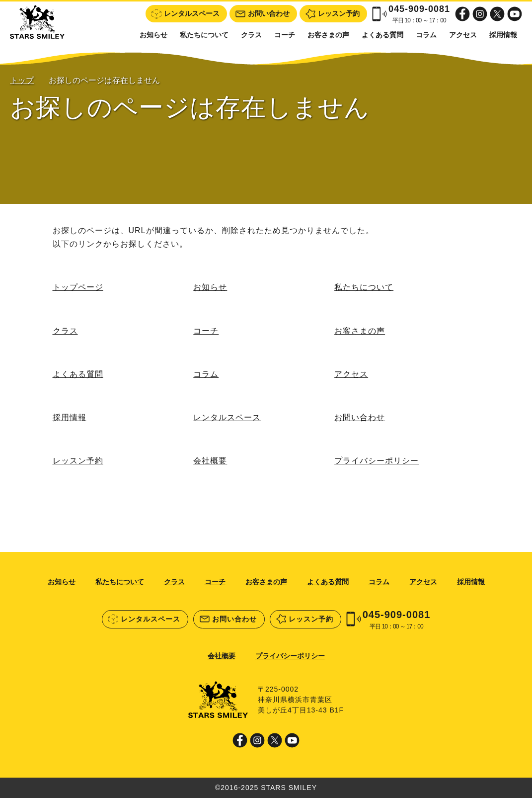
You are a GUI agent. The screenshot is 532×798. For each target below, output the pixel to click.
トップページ (78, 287)
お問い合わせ (360, 417)
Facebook (462, 14)
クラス (251, 35)
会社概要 (210, 461)
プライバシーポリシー (377, 461)
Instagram (480, 14)
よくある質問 (382, 35)
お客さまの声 (328, 35)
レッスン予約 (78, 461)
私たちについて (204, 35)
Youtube (515, 14)
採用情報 (503, 35)
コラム (426, 35)
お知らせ (153, 35)
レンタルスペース (227, 417)
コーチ (285, 35)
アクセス (463, 35)
